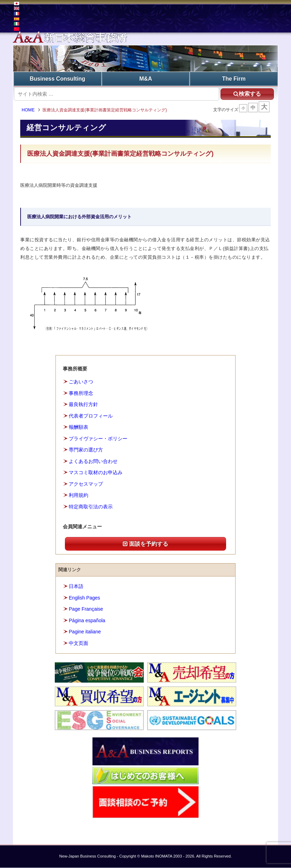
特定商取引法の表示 (91, 507)
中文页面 (79, 643)
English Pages (84, 598)
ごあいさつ (81, 382)
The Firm (234, 79)
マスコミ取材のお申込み (96, 473)
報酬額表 (79, 427)
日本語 (76, 587)
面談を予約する (145, 544)
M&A (145, 79)
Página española (87, 620)
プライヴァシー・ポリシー (98, 439)
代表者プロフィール (91, 416)
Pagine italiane (85, 632)
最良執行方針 (83, 405)
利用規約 (79, 495)
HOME (28, 110)
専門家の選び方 (86, 450)
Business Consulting (57, 79)
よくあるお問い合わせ (93, 461)
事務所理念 (81, 393)
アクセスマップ (86, 484)
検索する (247, 94)
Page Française (86, 609)
